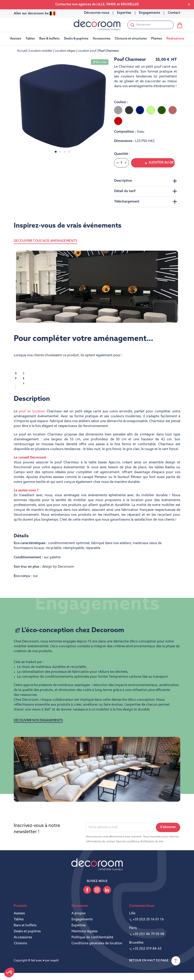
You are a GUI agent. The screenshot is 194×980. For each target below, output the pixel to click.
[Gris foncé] (129, 110)
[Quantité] (121, 163)
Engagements (82, 921)
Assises (19, 915)
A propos (78, 915)
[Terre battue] (173, 110)
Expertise (79, 927)
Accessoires (23, 939)
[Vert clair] (151, 110)
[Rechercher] (150, 25)
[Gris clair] (118, 110)
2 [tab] (60, 152)
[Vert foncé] (162, 110)
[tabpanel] (62, 106)
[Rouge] (118, 121)
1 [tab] (56, 152)
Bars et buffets (25, 927)
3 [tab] (65, 152)
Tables (19, 921)
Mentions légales (84, 933)
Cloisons (20, 945)
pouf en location (32, 413)
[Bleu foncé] (140, 110)
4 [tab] (69, 152)
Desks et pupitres (27, 933)
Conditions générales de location (97, 945)
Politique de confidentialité (92, 939)
